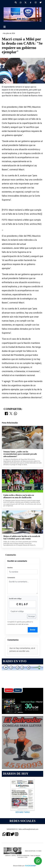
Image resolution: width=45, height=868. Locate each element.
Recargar (32, 616)
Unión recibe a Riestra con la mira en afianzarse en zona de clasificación (19, 496)
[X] (25, 3)
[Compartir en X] (11, 414)
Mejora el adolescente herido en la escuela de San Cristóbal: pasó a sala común (22, 537)
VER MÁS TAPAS (22, 812)
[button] (16, 3)
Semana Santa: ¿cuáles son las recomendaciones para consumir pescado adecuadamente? (20, 454)
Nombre (10, 568)
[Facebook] (31, 3)
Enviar (33, 630)
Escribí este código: (15, 599)
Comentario (11, 578)
